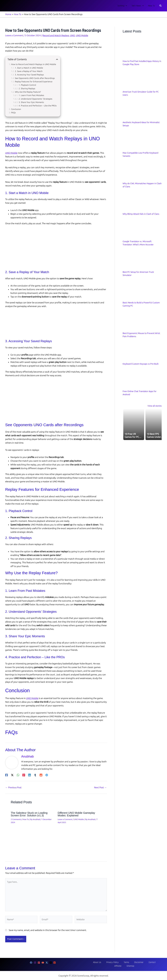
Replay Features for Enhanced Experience (34, 81)
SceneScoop (83, 975)
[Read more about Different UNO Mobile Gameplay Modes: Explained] (80, 837)
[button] (126, 6)
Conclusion (16, 109)
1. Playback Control (27, 85)
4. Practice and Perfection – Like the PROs (38, 105)
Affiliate (146, 962)
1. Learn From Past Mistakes (31, 95)
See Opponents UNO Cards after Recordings (35, 78)
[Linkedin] (29, 775)
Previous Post (14, 787)
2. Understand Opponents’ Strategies (35, 99)
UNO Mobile (82, 35)
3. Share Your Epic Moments (31, 102)
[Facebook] (7, 775)
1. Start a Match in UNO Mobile (29, 68)
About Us (93, 962)
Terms (117, 962)
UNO (72, 35)
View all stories (155, 406)
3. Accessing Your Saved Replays (29, 74)
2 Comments (16, 819)
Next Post (100, 787)
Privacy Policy (106, 962)
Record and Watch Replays (56, 35)
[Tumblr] (35, 775)
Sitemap (155, 962)
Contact (136, 962)
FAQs (13, 112)
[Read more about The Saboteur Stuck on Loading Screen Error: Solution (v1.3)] (33, 837)
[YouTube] (43, 962)
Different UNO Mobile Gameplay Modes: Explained (76, 814)
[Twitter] (47, 962)
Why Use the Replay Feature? (28, 92)
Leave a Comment (14, 35)
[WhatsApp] (18, 775)
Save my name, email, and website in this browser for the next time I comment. (48, 930)
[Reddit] (41, 775)
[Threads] (51, 962)
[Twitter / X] (12, 775)
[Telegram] (47, 775)
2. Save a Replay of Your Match (29, 71)
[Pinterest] (24, 775)
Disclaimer (126, 962)
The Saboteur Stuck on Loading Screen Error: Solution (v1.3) (29, 814)
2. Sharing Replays (27, 88)
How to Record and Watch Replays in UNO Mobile (34, 64)
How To (26, 819)
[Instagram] (35, 962)
